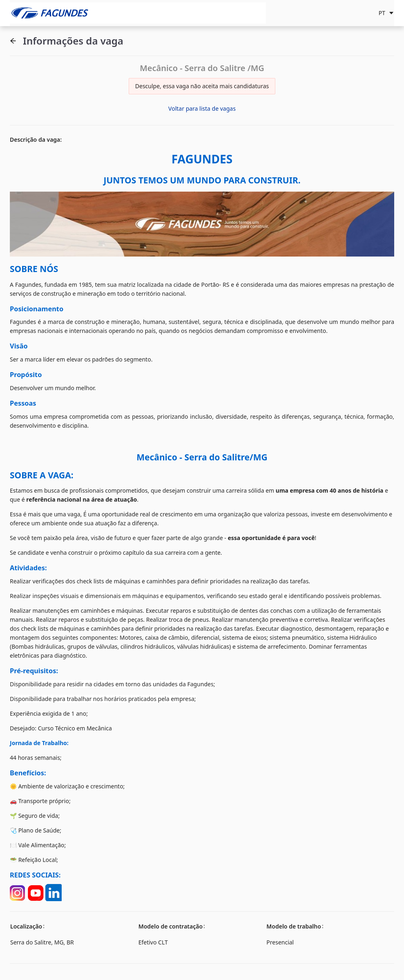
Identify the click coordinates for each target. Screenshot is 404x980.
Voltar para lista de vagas (202, 108)
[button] (13, 41)
